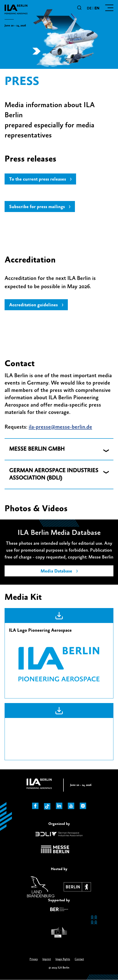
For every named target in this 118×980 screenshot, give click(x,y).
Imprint (47, 959)
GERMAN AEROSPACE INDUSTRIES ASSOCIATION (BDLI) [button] (54, 474)
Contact (79, 959)
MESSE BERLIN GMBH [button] (37, 449)
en (97, 8)
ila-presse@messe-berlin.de (60, 427)
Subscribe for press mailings (37, 207)
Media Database (56, 571)
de (89, 8)
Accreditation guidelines (33, 305)
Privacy (34, 959)
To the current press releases (38, 179)
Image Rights (63, 959)
